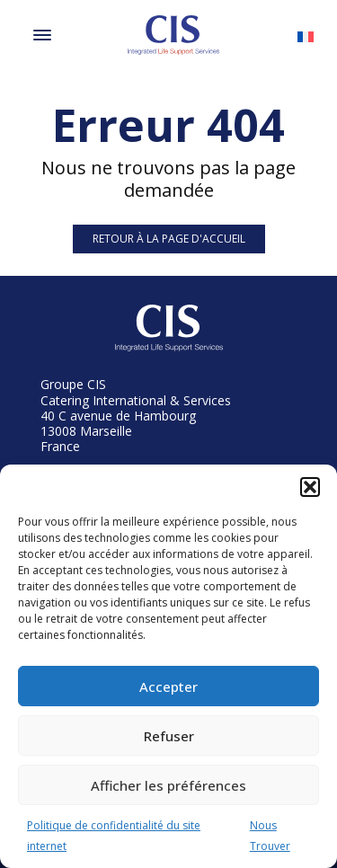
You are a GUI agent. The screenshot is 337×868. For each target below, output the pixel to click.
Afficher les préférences (168, 785)
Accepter (168, 686)
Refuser (169, 736)
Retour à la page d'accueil (169, 239)
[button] (310, 487)
